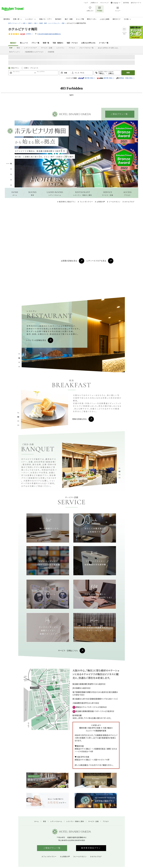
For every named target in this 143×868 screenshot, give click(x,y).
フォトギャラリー (86, 202)
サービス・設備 (47, 48)
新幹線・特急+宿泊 (124, 78)
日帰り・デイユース (31, 68)
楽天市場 (126, 3)
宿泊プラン (15, 68)
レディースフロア (31, 48)
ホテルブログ (129, 202)
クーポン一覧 (104, 43)
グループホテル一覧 (86, 48)
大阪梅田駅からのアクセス (34, 52)
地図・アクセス (72, 43)
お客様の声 (101, 202)
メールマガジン (115, 202)
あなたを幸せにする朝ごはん (108, 48)
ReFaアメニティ (15, 52)
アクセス (72, 48)
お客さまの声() (88, 43)
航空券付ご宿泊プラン (67, 202)
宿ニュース (24, 43)
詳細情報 (51, 52)
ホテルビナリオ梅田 (23, 29)
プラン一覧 (35, 43)
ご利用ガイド (94, 3)
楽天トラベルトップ (14, 23)
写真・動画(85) (58, 43)
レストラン (60, 48)
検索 (128, 73)
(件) (29, 34)
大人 (76, 73)
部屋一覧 (46, 43)
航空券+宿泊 (86, 78)
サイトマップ (104, 3)
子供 (81, 73)
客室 (18, 48)
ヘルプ (86, 3)
